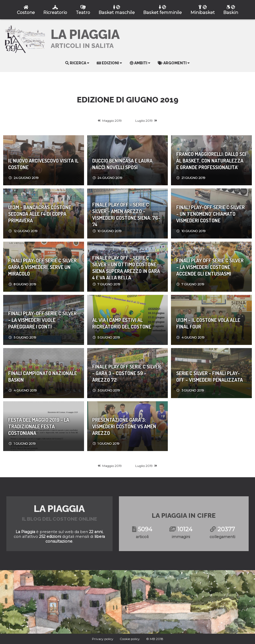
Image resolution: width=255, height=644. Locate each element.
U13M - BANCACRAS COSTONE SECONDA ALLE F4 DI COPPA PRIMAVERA (40, 214)
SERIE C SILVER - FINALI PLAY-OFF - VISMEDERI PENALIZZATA (210, 376)
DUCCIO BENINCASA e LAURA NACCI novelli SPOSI (122, 164)
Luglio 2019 (144, 121)
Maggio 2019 (112, 121)
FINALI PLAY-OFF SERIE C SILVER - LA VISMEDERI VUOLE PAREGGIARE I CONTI (42, 320)
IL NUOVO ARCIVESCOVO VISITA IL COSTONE (43, 164)
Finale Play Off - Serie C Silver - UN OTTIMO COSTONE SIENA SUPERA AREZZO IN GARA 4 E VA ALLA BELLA (126, 267)
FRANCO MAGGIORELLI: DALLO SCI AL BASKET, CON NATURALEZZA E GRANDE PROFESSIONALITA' (211, 161)
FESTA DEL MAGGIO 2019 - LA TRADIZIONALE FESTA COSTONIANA (39, 426)
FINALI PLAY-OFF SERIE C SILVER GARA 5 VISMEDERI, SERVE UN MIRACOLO (42, 267)
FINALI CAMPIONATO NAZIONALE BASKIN (43, 376)
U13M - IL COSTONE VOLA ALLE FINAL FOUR (208, 323)
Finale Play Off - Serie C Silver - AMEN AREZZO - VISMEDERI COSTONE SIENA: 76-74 (126, 214)
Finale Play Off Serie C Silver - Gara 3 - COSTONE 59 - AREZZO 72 (127, 373)
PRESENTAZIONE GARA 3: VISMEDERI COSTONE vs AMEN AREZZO (124, 426)
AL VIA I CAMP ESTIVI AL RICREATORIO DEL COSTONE (122, 323)
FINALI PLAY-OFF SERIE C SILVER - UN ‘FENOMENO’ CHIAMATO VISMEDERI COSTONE (210, 214)
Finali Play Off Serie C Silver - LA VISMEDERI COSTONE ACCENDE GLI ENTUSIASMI (210, 267)
